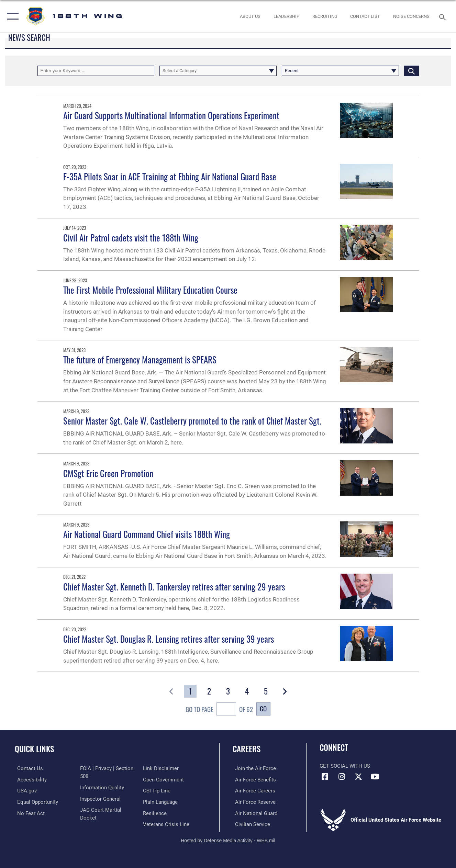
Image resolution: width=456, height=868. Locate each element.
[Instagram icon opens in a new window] (342, 777)
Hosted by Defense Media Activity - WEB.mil (228, 839)
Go (263, 708)
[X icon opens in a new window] (358, 777)
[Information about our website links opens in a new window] (162, 768)
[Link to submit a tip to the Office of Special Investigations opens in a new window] (157, 790)
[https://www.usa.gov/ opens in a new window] (25, 790)
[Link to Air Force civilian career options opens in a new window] (250, 824)
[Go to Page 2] (209, 691)
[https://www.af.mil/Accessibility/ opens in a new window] (30, 779)
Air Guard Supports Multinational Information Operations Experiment (171, 115)
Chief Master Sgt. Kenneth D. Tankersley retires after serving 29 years (174, 587)
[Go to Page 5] (266, 691)
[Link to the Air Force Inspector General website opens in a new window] (100, 798)
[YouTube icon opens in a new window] (375, 777)
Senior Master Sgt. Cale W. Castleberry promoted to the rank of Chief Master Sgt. (192, 421)
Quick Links (34, 749)
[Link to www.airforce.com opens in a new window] (253, 768)
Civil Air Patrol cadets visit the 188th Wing (131, 238)
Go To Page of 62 (219, 710)
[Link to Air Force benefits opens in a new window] (253, 779)
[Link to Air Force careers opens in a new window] (253, 790)
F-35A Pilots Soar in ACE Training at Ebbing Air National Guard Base (170, 177)
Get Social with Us (345, 766)
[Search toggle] (444, 16)
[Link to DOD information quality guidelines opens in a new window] (101, 787)
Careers (247, 749)
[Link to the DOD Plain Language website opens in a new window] (161, 801)
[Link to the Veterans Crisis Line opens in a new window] (167, 824)
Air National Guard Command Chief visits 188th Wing (147, 534)
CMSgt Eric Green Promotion (108, 473)
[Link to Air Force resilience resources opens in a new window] (155, 813)
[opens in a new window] (35, 801)
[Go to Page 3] (228, 691)
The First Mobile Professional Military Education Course (150, 290)
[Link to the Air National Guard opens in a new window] (254, 813)
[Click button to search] (411, 71)
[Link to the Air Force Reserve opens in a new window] (253, 801)
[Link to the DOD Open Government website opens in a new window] (164, 779)
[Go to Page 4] (247, 691)
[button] (11, 16)
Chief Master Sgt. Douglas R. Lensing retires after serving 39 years (169, 639)
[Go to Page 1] (190, 691)
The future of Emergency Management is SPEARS (140, 360)
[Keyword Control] (96, 71)
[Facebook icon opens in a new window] (325, 777)
